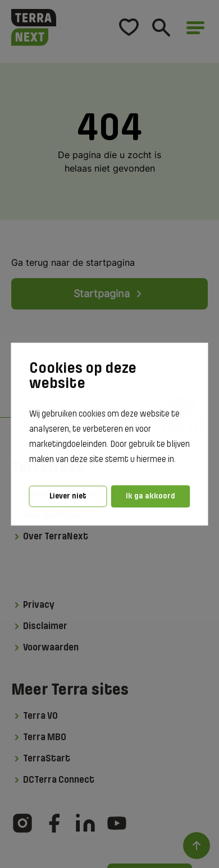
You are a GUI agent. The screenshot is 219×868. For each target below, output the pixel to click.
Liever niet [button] (68, 496)
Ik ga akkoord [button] (150, 496)
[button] (179, 460)
